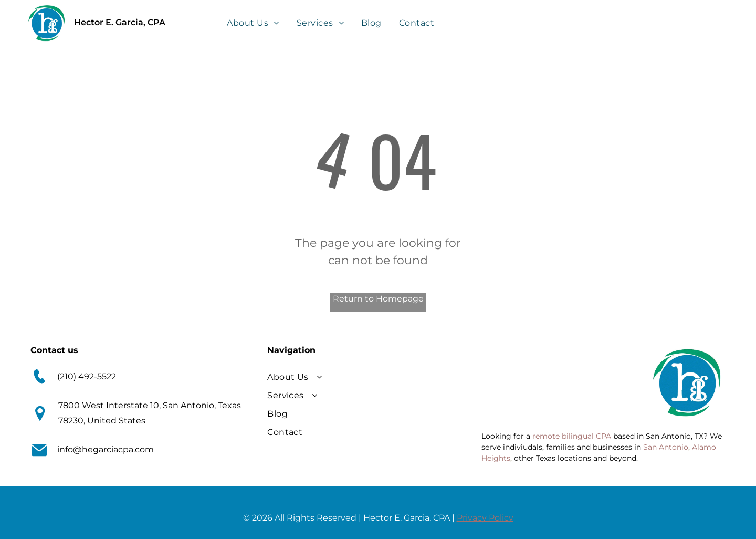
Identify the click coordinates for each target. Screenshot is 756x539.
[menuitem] (254, 22)
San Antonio (666, 447)
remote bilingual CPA (572, 436)
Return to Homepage (378, 299)
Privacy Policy (485, 518)
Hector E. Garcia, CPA (120, 22)
